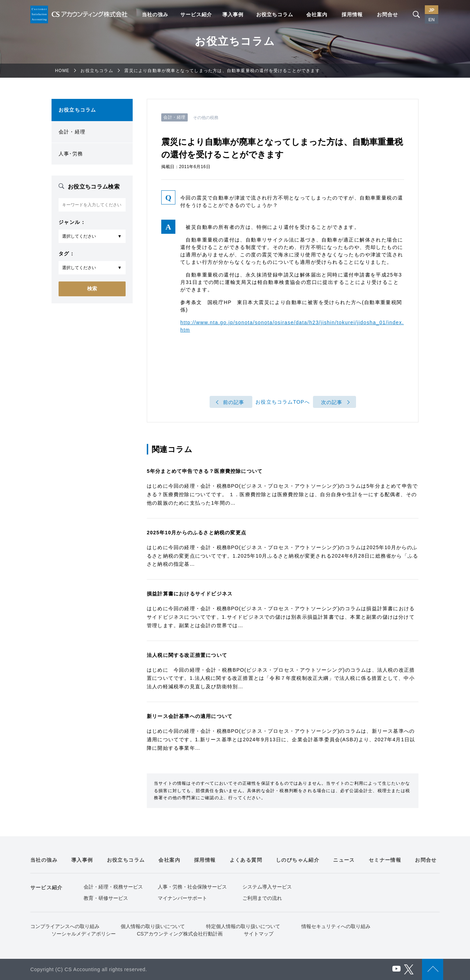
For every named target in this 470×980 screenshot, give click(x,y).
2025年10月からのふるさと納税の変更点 (197, 533)
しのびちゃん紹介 (298, 860)
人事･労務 (71, 154)
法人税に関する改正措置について (187, 655)
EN (432, 20)
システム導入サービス (267, 887)
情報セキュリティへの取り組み (336, 926)
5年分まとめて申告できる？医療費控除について (205, 471)
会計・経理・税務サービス (113, 887)
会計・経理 (72, 132)
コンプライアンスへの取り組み (65, 926)
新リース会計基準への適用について (190, 716)
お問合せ (387, 14)
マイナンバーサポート (182, 898)
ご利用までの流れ (262, 898)
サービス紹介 (196, 14)
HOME (62, 71)
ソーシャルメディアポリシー (84, 934)
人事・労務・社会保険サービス (192, 887)
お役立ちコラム (275, 14)
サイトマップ (259, 934)
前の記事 (234, 402)
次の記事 (332, 402)
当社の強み (155, 14)
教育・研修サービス (106, 898)
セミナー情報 (385, 860)
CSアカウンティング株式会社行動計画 (180, 934)
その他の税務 (206, 118)
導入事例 (233, 14)
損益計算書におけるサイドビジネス (190, 594)
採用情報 (352, 14)
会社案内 (317, 14)
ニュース (344, 860)
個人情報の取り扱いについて (153, 926)
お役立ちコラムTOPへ (283, 402)
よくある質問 (246, 860)
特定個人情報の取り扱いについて (243, 926)
